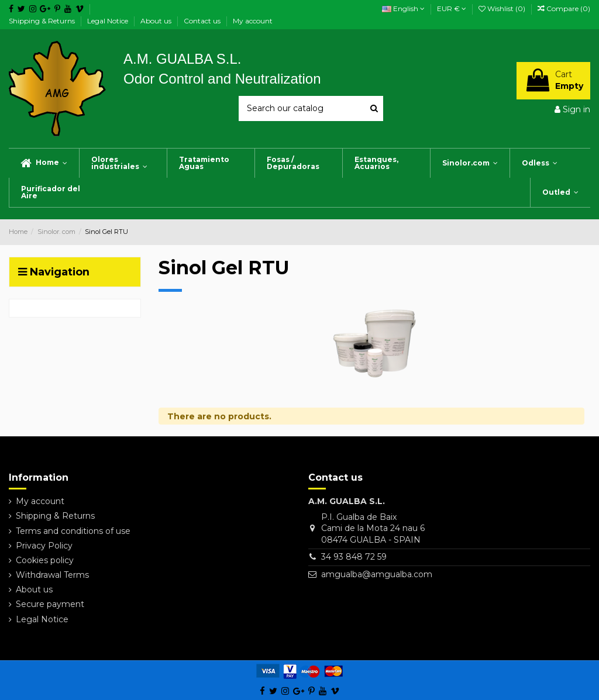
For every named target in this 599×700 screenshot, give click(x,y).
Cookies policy (45, 560)
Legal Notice (109, 21)
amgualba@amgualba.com (377, 574)
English (403, 8)
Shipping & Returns (43, 21)
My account (253, 21)
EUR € (452, 8)
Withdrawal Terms (52, 575)
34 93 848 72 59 (354, 557)
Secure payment (50, 604)
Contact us (203, 21)
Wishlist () (503, 8)
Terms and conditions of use (73, 531)
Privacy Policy (44, 546)
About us (157, 21)
